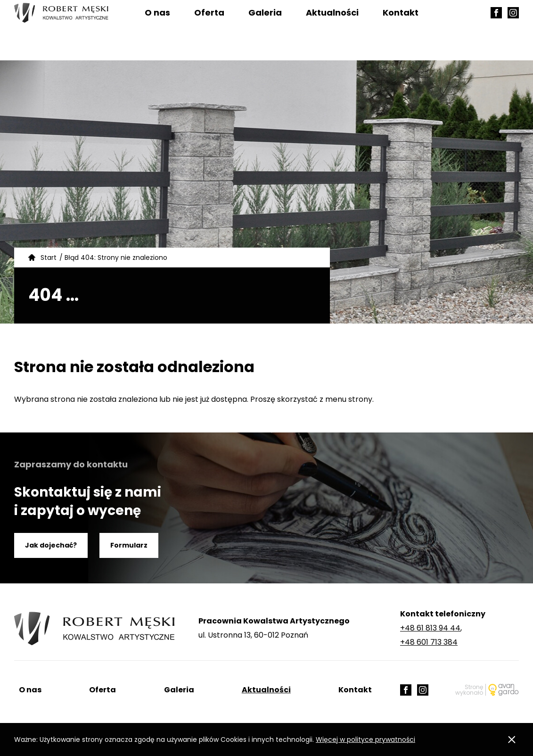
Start (49, 258)
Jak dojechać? (51, 545)
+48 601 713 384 (429, 642)
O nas (157, 30)
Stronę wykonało (469, 690)
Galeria (265, 30)
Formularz (129, 545)
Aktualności (332, 30)
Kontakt (401, 30)
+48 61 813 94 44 (430, 628)
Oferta (209, 30)
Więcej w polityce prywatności (365, 739)
